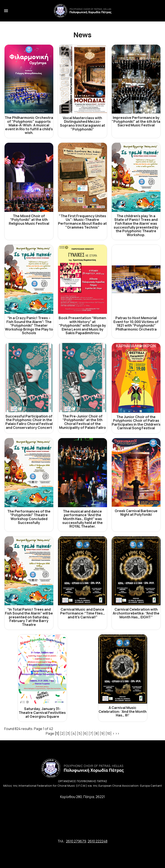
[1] (57, 733)
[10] (109, 733)
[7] (91, 733)
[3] (68, 733)
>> (117, 733)
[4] (74, 733)
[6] (85, 733)
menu (6, 11)
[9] (102, 733)
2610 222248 (98, 841)
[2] (62, 733)
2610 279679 (76, 841)
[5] (79, 733)
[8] (97, 733)
